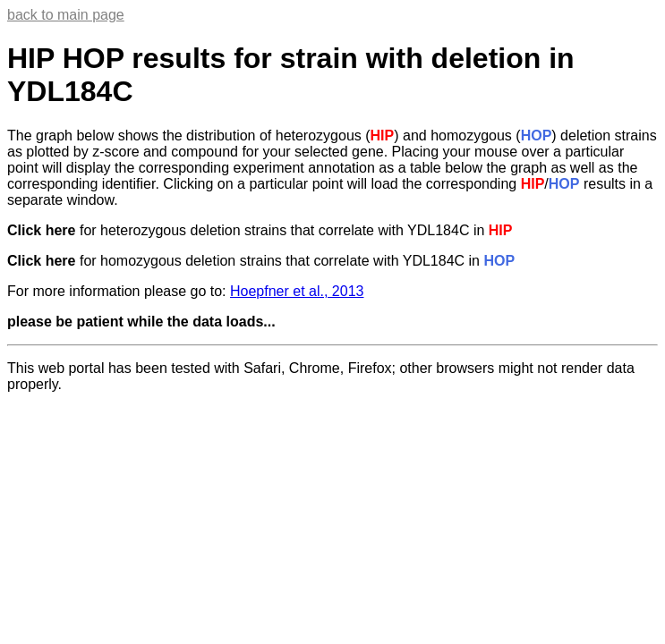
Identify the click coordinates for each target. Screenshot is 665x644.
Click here (41, 230)
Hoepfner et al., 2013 (297, 291)
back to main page (66, 15)
